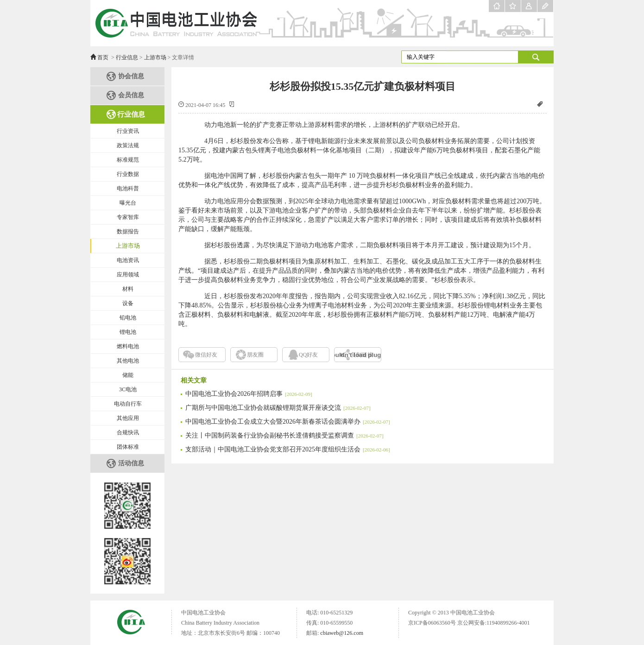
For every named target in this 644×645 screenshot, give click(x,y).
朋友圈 (255, 355)
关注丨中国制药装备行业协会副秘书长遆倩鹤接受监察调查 (284, 435)
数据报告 (128, 232)
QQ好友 (308, 355)
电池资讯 (128, 260)
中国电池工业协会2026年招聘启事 (249, 394)
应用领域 (128, 275)
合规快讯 (128, 432)
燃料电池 (128, 346)
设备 (128, 303)
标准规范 (128, 160)
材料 (128, 289)
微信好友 (206, 355)
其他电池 (128, 361)
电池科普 (128, 188)
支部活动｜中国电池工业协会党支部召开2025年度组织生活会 (288, 449)
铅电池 (128, 318)
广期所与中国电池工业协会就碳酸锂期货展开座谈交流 (278, 408)
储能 (128, 375)
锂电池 (128, 332)
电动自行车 (128, 404)
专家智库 (128, 217)
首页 (103, 57)
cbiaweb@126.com (342, 633)
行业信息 (127, 57)
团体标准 (128, 447)
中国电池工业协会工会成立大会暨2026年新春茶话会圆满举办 (288, 422)
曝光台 (128, 203)
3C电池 (128, 389)
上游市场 (155, 57)
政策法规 (128, 145)
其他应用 (128, 418)
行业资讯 (128, 131)
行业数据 (128, 174)
